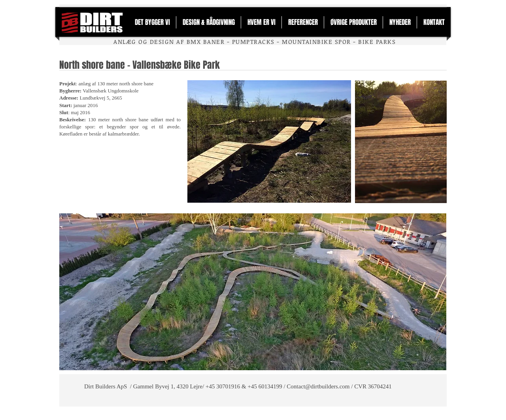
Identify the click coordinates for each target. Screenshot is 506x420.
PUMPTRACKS (253, 41)
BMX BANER (206, 41)
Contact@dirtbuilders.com (318, 386)
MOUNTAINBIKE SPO (314, 41)
